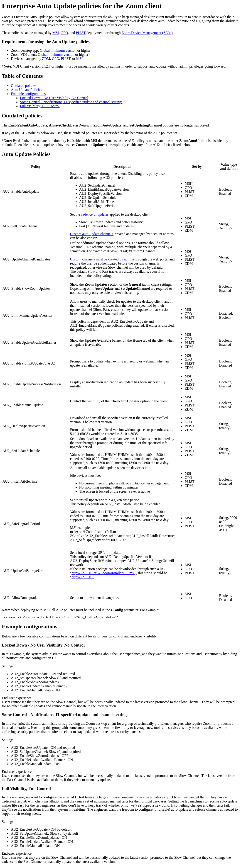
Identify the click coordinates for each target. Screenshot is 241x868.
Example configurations (28, 94)
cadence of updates (95, 214)
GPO (64, 33)
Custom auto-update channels (92, 234)
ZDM (46, 59)
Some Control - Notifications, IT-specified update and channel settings (71, 102)
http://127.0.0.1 (83, 577)
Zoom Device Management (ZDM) (147, 33)
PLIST (81, 33)
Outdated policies (24, 86)
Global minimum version (58, 50)
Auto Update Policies (26, 90)
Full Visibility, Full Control (40, 106)
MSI (56, 33)
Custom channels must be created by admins (102, 259)
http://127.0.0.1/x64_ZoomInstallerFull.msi (103, 573)
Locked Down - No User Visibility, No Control (54, 98)
